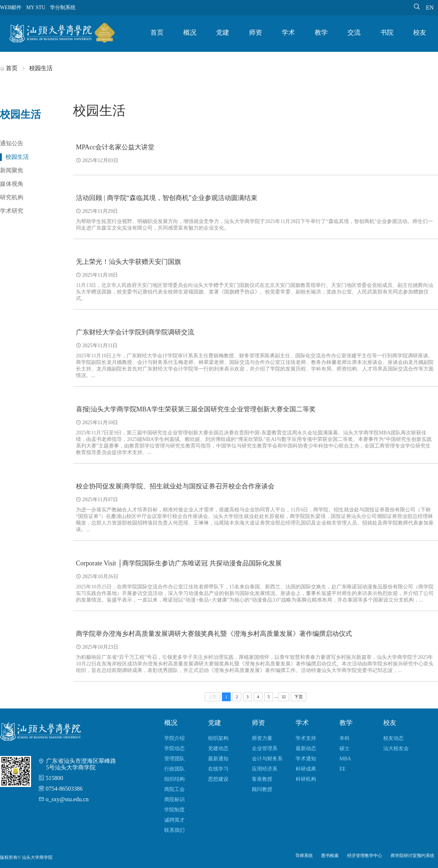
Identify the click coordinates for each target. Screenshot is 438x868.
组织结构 (174, 779)
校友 (420, 32)
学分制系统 (63, 7)
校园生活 (17, 157)
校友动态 (393, 738)
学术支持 (306, 738)
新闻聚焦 (12, 170)
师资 (255, 32)
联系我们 (174, 830)
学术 (288, 32)
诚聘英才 (174, 820)
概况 (190, 32)
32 (284, 697)
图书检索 (330, 856)
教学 (321, 32)
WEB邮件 (11, 7)
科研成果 (306, 769)
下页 (299, 697)
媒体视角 (12, 184)
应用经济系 (265, 769)
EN (430, 7)
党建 (223, 32)
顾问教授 (262, 789)
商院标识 (174, 800)
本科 (345, 738)
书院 (387, 32)
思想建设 (218, 779)
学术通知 (306, 759)
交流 (354, 32)
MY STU (36, 7)
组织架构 (218, 738)
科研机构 (306, 779)
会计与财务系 (267, 759)
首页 (157, 32)
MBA (345, 759)
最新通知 (218, 759)
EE (343, 769)
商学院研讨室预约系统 (412, 856)
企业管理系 (265, 748)
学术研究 (12, 211)
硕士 (345, 748)
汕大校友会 (396, 748)
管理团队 (174, 759)
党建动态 (218, 748)
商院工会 (174, 789)
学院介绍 (174, 738)
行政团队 (174, 769)
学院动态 (174, 748)
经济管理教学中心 (365, 856)
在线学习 (218, 769)
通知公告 (12, 143)
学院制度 (174, 810)
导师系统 (304, 856)
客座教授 (262, 779)
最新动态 (306, 748)
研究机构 (12, 197)
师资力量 (262, 738)
